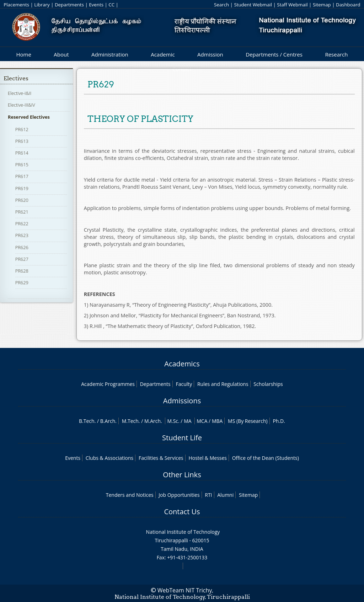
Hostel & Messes (208, 458)
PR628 (22, 271)
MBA (217, 421)
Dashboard (348, 5)
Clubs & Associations (110, 458)
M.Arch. (153, 421)
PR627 (22, 259)
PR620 (22, 200)
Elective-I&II (20, 93)
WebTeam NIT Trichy (185, 590)
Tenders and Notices (130, 495)
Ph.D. (279, 421)
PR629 (22, 283)
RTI (208, 495)
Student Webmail (253, 5)
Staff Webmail (292, 5)
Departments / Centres (274, 54)
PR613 (22, 141)
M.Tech (130, 421)
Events (96, 5)
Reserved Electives (29, 117)
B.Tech (87, 421)
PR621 (22, 212)
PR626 (22, 247)
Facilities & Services (161, 458)
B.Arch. (108, 421)
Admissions (182, 401)
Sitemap (322, 5)
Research (336, 54)
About (61, 54)
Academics (182, 364)
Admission (210, 54)
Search (221, 5)
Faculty (184, 384)
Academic (163, 54)
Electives (16, 78)
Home (23, 54)
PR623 (22, 235)
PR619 (22, 188)
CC (111, 5)
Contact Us (182, 512)
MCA (202, 421)
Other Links (182, 475)
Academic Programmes (108, 384)
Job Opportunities (179, 495)
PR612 (22, 129)
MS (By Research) (248, 421)
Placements (16, 5)
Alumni (225, 495)
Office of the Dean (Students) (266, 458)
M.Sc (173, 421)
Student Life (182, 438)
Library (42, 5)
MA (188, 421)
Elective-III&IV (22, 105)
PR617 (22, 176)
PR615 (22, 165)
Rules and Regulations (223, 384)
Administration (110, 54)
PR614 (22, 153)
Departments (69, 5)
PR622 (22, 224)
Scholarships (268, 384)
